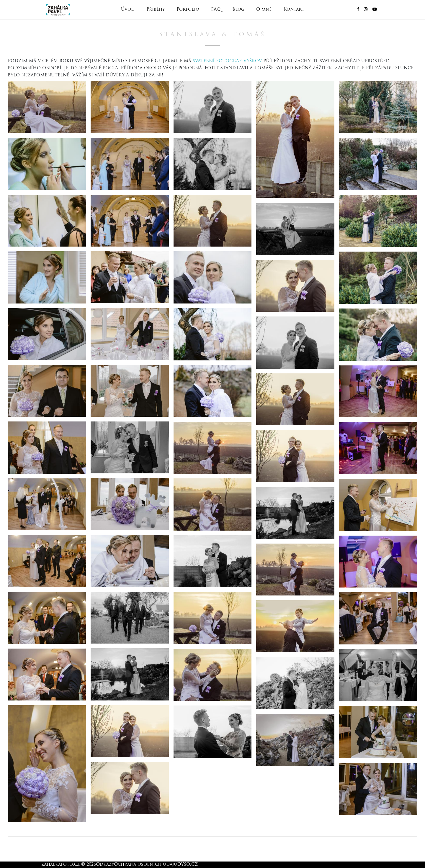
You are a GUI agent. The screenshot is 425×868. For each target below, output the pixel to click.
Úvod (128, 10)
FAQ (216, 10)
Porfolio (188, 10)
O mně (264, 10)
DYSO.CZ (187, 865)
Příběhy (156, 10)
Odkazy (105, 865)
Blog (238, 10)
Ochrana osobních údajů (146, 865)
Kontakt (294, 10)
